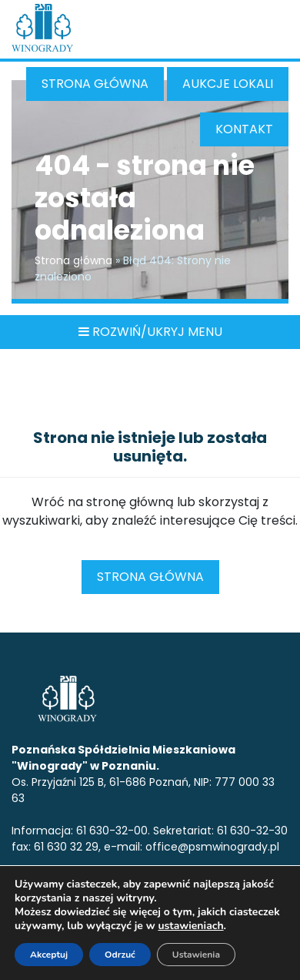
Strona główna (95, 84)
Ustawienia (196, 955)
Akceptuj (49, 955)
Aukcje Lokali (228, 84)
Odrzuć (120, 955)
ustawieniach (190, 926)
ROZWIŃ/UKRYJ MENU (150, 332)
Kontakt (244, 129)
